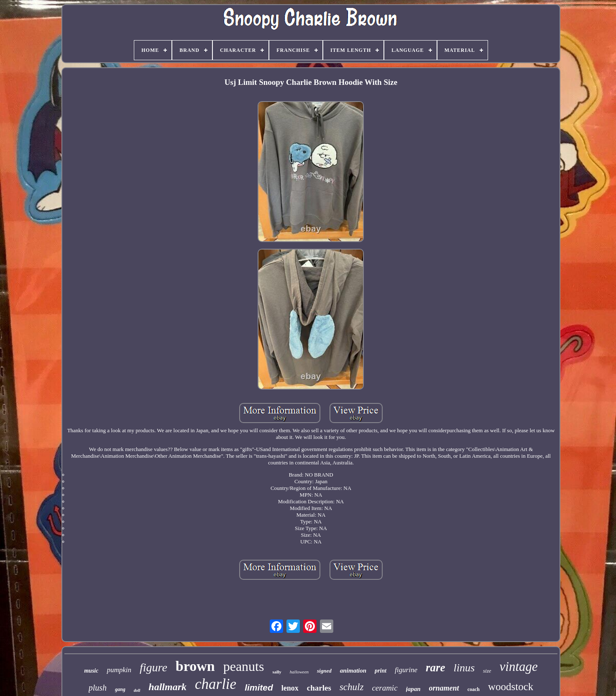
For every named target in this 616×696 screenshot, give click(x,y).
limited (259, 687)
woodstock (511, 687)
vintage (519, 667)
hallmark (167, 687)
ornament (444, 688)
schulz (352, 687)
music (91, 671)
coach (474, 689)
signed (324, 671)
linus (464, 668)
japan (413, 689)
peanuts (244, 666)
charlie (216, 684)
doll (137, 690)
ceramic (385, 688)
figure (153, 667)
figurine (406, 670)
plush (98, 688)
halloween (299, 672)
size (487, 671)
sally (277, 672)
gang (120, 689)
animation (353, 671)
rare (436, 668)
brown (195, 666)
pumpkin (119, 670)
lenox (290, 688)
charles (319, 688)
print (381, 671)
